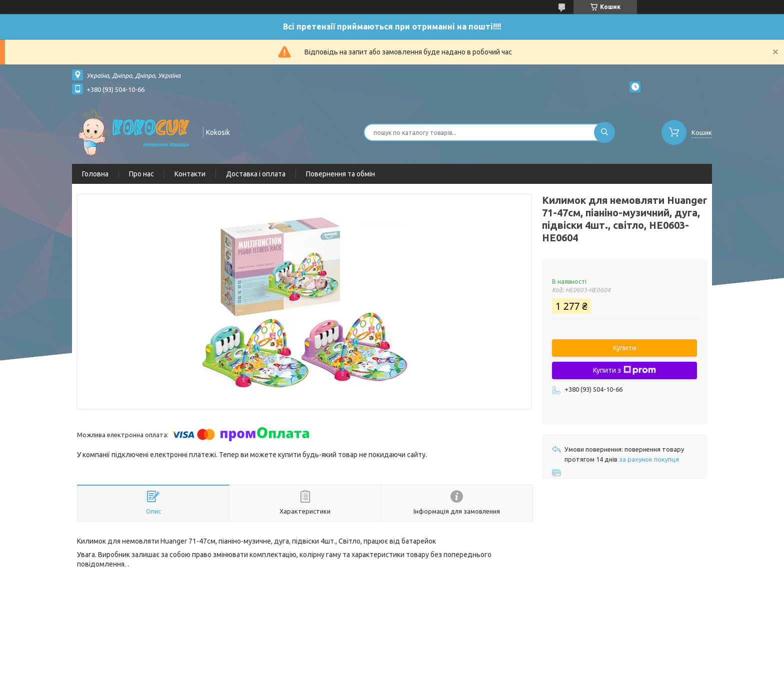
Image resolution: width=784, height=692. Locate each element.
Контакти (190, 174)
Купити (624, 348)
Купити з (624, 370)
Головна (95, 174)
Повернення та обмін (340, 174)
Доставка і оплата (256, 174)
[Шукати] (604, 132)
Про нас (141, 174)
